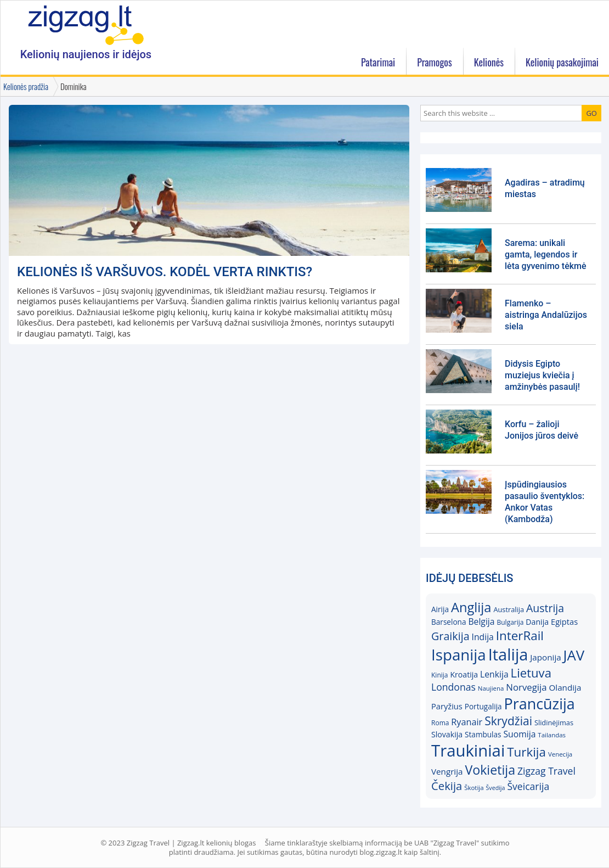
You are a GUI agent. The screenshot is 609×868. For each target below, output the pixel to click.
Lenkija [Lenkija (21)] (494, 674)
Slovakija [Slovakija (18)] (447, 734)
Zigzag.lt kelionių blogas (86, 24)
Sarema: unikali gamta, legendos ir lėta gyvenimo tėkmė (546, 254)
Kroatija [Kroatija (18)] (464, 674)
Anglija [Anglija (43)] (471, 607)
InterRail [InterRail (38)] (520, 635)
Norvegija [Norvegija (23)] (526, 687)
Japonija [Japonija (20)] (545, 657)
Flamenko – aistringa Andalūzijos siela (546, 315)
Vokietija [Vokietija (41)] (490, 770)
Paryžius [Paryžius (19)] (447, 706)
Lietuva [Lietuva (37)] (531, 673)
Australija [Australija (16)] (509, 609)
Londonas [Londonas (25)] (453, 687)
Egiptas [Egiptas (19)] (564, 621)
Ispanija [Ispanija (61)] (459, 654)
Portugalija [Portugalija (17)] (483, 706)
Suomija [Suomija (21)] (520, 734)
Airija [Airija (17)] (440, 609)
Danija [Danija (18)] (537, 622)
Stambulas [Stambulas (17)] (483, 734)
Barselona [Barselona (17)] (449, 622)
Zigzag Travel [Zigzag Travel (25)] (546, 771)
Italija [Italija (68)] (508, 654)
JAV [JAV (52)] (574, 655)
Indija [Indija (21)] (483, 637)
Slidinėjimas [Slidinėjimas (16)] (554, 723)
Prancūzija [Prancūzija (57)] (540, 704)
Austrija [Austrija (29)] (545, 608)
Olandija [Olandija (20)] (565, 687)
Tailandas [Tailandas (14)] (552, 735)
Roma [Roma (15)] (440, 723)
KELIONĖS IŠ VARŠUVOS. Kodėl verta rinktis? (165, 272)
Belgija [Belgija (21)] (481, 621)
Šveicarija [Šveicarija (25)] (528, 786)
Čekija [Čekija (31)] (447, 786)
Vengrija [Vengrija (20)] (447, 771)
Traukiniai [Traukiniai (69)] (468, 751)
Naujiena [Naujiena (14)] (491, 688)
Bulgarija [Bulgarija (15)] (510, 622)
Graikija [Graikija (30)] (450, 636)
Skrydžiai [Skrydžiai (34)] (508, 721)
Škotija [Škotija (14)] (474, 788)
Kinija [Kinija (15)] (439, 675)
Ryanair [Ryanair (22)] (467, 722)
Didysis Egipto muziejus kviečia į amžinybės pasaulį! (542, 375)
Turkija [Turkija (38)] (526, 752)
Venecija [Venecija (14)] (560, 754)
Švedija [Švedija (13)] (495, 788)
